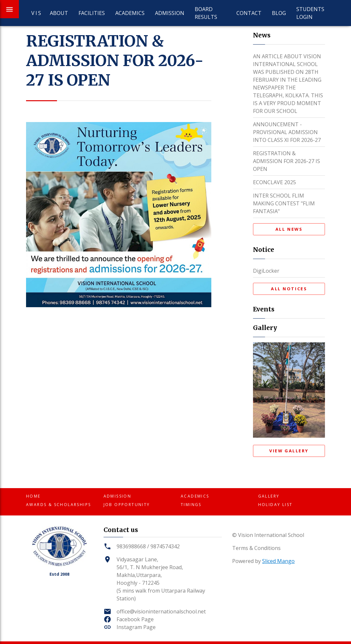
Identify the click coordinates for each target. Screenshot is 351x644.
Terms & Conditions (256, 548)
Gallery (269, 496)
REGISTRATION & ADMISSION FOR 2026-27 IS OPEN (287, 161)
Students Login (310, 13)
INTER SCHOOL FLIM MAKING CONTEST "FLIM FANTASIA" (284, 203)
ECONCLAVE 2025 (274, 182)
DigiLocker (266, 271)
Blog (279, 13)
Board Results (206, 13)
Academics (130, 13)
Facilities (92, 13)
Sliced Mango (278, 561)
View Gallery (289, 451)
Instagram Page (136, 627)
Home (33, 496)
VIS (35, 13)
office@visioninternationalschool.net (161, 611)
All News (289, 229)
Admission (170, 13)
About (59, 13)
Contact (249, 13)
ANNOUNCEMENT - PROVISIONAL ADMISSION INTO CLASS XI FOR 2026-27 (287, 132)
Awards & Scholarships (58, 505)
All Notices (289, 289)
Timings (191, 505)
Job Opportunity (127, 505)
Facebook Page (135, 619)
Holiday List (275, 505)
